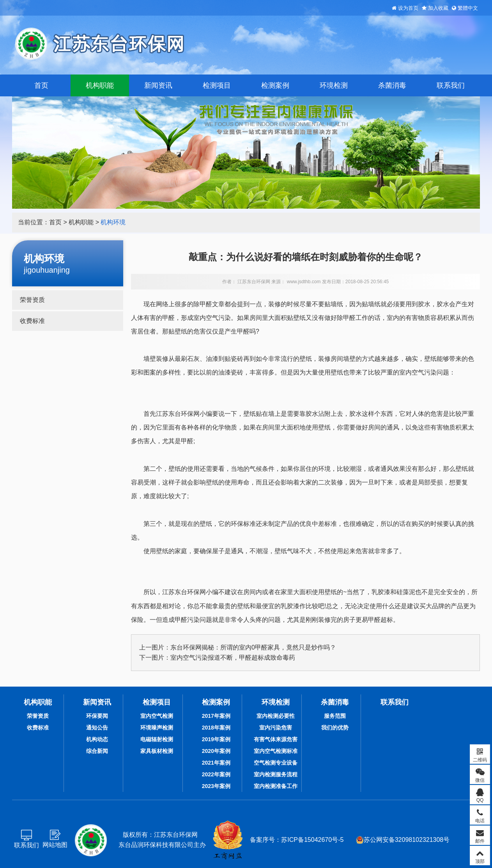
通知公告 (97, 728)
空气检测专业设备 (276, 763)
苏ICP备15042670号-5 (312, 840)
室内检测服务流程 (276, 774)
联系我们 (451, 85)
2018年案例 (216, 728)
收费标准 (32, 321)
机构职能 (100, 85)
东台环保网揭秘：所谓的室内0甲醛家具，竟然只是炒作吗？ (253, 647)
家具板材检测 (157, 751)
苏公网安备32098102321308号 (403, 840)
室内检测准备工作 (276, 786)
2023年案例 (216, 786)
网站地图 (55, 845)
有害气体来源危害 (276, 739)
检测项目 (217, 85)
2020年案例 (216, 751)
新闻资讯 (158, 85)
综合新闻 (97, 751)
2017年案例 (216, 716)
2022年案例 (216, 774)
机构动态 (97, 739)
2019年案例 (216, 739)
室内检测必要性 (276, 716)
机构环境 (113, 222)
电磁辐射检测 (157, 739)
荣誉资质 (32, 300)
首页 (41, 85)
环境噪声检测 (157, 728)
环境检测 (334, 85)
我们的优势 (335, 728)
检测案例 (275, 85)
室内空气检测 (157, 716)
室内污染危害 (276, 728)
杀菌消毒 (392, 85)
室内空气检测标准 (276, 751)
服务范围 (335, 716)
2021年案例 (216, 763)
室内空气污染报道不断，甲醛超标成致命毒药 (233, 658)
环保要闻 (97, 716)
